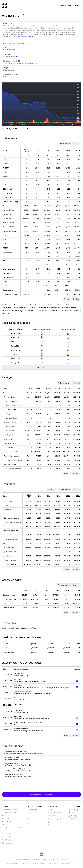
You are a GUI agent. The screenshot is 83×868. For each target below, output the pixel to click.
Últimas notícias (7, 843)
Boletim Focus (7, 816)
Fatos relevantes (7, 825)
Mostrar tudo (41, 367)
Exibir (41, 333)
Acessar (77, 674)
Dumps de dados (7, 822)
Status (50, 825)
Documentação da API (55, 813)
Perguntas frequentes (55, 819)
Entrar (71, 5)
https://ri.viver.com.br (10, 57)
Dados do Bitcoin (7, 819)
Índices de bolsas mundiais (11, 837)
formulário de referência (25, 36)
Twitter (74, 813)
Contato (50, 810)
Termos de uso (32, 819)
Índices (4, 831)
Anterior (67, 299)
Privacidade (31, 822)
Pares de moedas (8, 840)
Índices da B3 (6, 834)
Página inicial (31, 816)
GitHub (74, 819)
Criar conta (31, 825)
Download (68, 333)
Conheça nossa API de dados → (41, 795)
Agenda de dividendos (9, 810)
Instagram (75, 816)
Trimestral (51, 489)
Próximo (76, 299)
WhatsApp (75, 810)
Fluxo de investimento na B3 (11, 828)
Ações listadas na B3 (9, 813)
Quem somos (52, 822)
